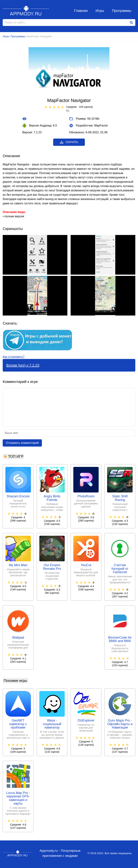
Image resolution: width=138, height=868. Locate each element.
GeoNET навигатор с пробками (18, 724)
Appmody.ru (26, 11)
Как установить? (14, 357)
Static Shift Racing (120, 498)
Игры (100, 11)
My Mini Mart (18, 565)
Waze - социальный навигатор (52, 724)
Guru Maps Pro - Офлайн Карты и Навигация (120, 724)
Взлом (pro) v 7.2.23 (23, 365)
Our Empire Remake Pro (52, 567)
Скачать (69, 142)
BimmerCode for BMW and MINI (120, 639)
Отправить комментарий (22, 443)
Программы (122, 11)
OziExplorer (86, 721)
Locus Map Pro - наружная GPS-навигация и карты (18, 798)
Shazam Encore (18, 496)
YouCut (86, 565)
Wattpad (18, 638)
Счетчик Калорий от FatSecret (120, 569)
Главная (81, 11)
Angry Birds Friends (52, 498)
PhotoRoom (86, 496)
